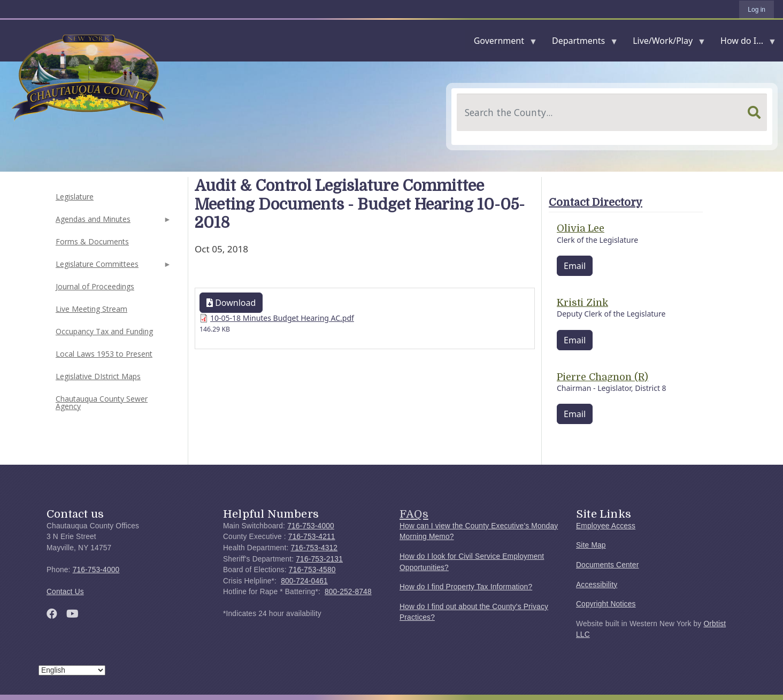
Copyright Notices (606, 604)
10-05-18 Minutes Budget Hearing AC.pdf (282, 318)
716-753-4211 (312, 537)
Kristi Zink (582, 303)
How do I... (744, 43)
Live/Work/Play (665, 43)
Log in (757, 10)
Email (575, 266)
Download (231, 303)
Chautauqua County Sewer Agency (102, 402)
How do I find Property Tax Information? (466, 587)
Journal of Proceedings (95, 286)
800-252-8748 (348, 592)
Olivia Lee (581, 228)
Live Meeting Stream (91, 309)
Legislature (75, 197)
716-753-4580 (312, 570)
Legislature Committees (112, 267)
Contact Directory (596, 202)
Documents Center (607, 565)
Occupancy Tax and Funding (104, 331)
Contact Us (65, 592)
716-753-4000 (96, 570)
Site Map (591, 545)
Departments (581, 43)
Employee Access (606, 526)
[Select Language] (72, 670)
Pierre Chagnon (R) (602, 377)
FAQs (414, 514)
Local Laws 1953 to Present (104, 354)
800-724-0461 (304, 581)
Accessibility (597, 585)
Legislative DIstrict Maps (98, 376)
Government (501, 43)
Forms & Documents (92, 241)
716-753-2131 (319, 559)
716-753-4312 (314, 548)
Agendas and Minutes (112, 222)
